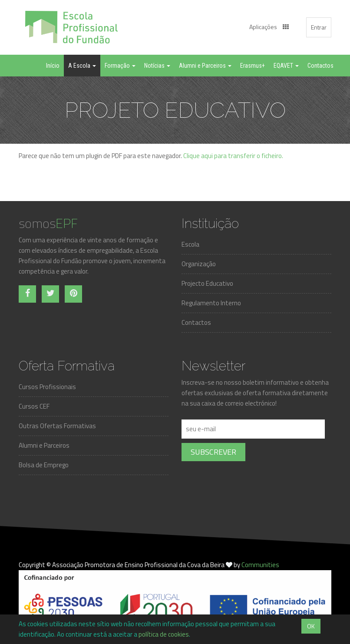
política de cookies (164, 634)
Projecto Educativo (207, 283)
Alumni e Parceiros (44, 445)
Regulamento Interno (211, 303)
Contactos (196, 322)
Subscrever (213, 452)
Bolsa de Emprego (44, 465)
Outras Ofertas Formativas (57, 426)
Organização (199, 264)
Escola (190, 244)
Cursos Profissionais (47, 387)
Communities (260, 565)
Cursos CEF (34, 406)
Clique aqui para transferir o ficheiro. (233, 156)
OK (311, 626)
